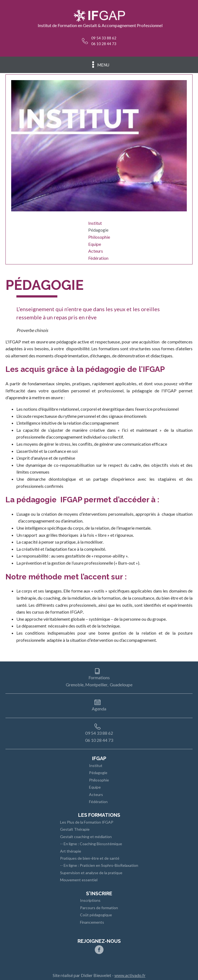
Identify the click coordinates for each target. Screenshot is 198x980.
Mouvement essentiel (79, 880)
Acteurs (96, 251)
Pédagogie (98, 230)
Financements (92, 922)
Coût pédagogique (96, 915)
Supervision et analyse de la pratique (91, 873)
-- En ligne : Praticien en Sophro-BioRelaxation (99, 865)
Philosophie (99, 237)
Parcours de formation (99, 908)
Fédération (98, 258)
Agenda (99, 709)
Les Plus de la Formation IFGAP (87, 822)
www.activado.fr (130, 975)
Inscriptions (90, 900)
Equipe (95, 244)
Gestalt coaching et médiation (86, 837)
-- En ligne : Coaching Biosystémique (91, 844)
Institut (95, 223)
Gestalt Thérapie (75, 829)
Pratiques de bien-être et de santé (90, 858)
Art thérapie (71, 851)
